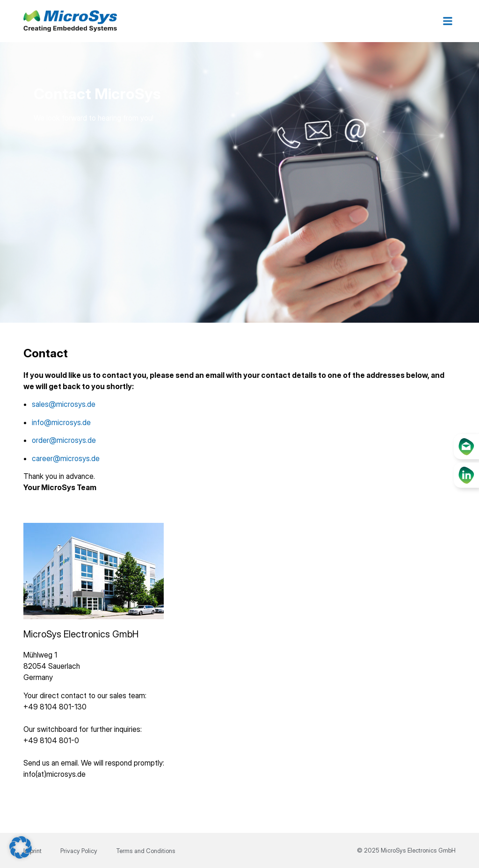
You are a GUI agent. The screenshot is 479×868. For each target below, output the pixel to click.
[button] (448, 21)
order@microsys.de (64, 440)
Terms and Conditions (146, 851)
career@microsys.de (66, 458)
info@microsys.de (61, 422)
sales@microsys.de (64, 404)
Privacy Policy (79, 851)
